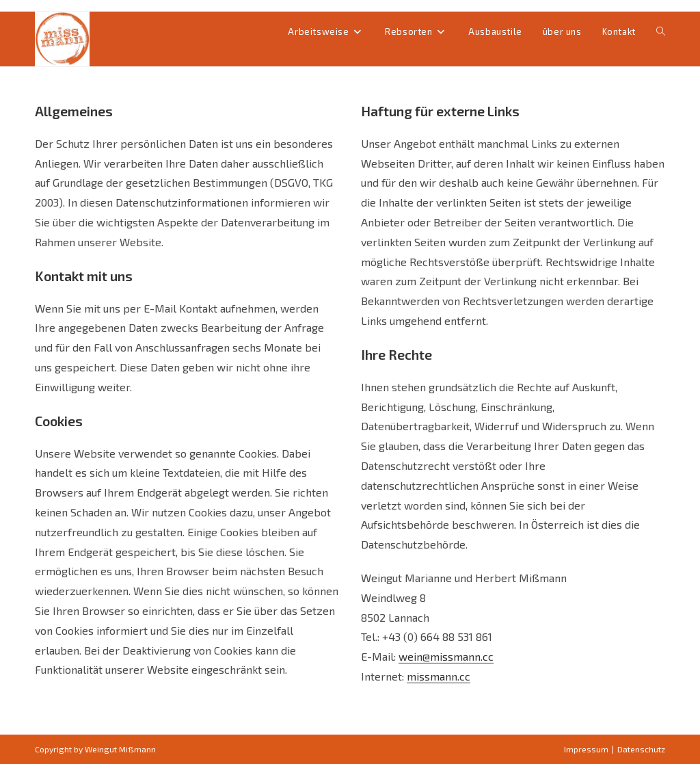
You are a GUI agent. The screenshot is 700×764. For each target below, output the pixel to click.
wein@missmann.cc (446, 656)
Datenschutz (641, 749)
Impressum (586, 749)
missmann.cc (439, 676)
